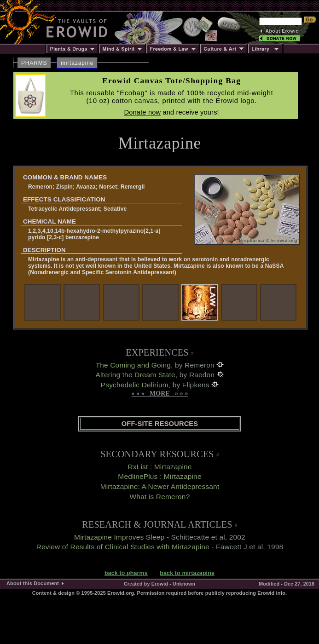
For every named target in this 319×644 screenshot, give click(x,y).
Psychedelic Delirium (135, 385)
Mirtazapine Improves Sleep (119, 537)
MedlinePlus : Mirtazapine (159, 476)
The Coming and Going (133, 365)
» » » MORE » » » (159, 394)
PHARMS (34, 63)
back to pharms (126, 573)
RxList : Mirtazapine (159, 467)
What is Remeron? (160, 497)
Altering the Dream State (135, 375)
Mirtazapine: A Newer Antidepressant (160, 486)
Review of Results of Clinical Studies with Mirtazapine (123, 547)
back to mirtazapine (187, 573)
